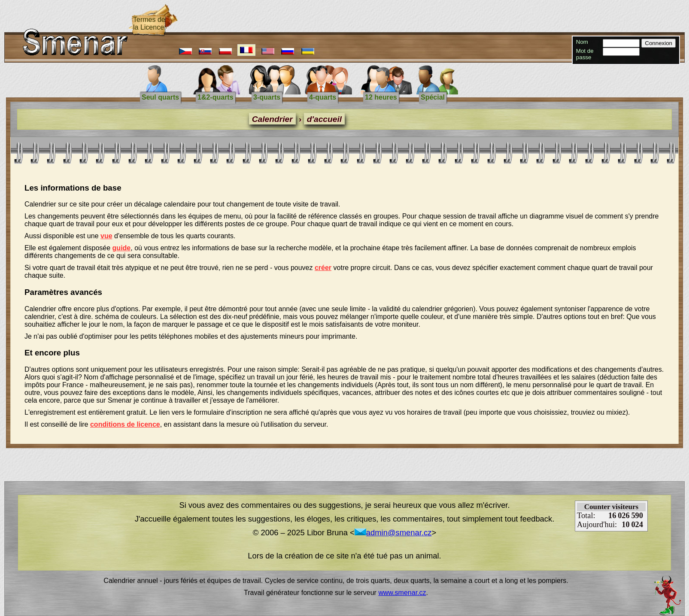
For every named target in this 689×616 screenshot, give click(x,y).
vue (106, 236)
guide (122, 248)
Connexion (659, 43)
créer (323, 268)
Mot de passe (585, 54)
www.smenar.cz (402, 593)
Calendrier (272, 119)
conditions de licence (125, 424)
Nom (582, 42)
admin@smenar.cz (393, 533)
